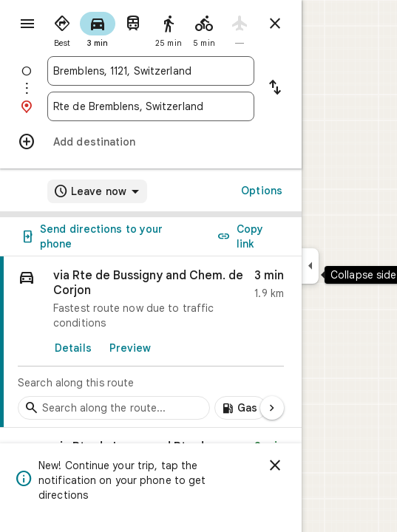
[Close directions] (275, 24)
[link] (151, 342)
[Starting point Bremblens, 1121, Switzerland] (151, 71)
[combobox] (151, 71)
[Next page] (272, 408)
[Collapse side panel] (310, 266)
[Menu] (27, 24)
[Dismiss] (275, 465)
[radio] (62, 28)
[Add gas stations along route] (241, 408)
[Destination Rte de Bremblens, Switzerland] (151, 106)
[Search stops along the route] (114, 408)
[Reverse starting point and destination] (275, 89)
